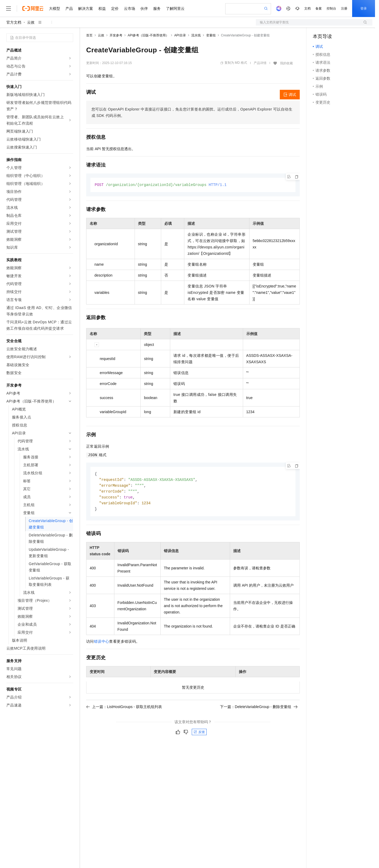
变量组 (211, 35)
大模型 (55, 9)
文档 (307, 9)
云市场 (130, 9)
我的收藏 (286, 63)
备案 (319, 9)
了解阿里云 (175, 9)
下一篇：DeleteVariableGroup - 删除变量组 (259, 709)
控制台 (331, 9)
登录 (364, 9)
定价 (115, 9)
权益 (102, 9)
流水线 (196, 35)
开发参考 (116, 35)
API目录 (180, 35)
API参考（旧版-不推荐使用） (148, 35)
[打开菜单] (9, 9)
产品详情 (260, 63)
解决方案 (86, 9)
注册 (344, 9)
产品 (69, 9)
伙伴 (144, 9)
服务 (157, 9)
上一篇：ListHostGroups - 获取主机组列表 (124, 709)
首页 (89, 35)
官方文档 (14, 22)
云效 (31, 22)
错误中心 (102, 643)
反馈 (199, 734)
